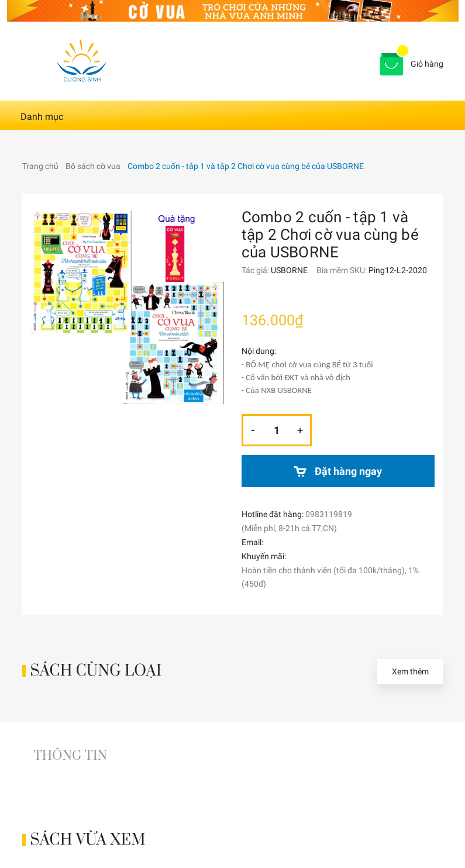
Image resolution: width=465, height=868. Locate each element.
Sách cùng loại (96, 671)
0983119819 (329, 514)
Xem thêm (410, 671)
